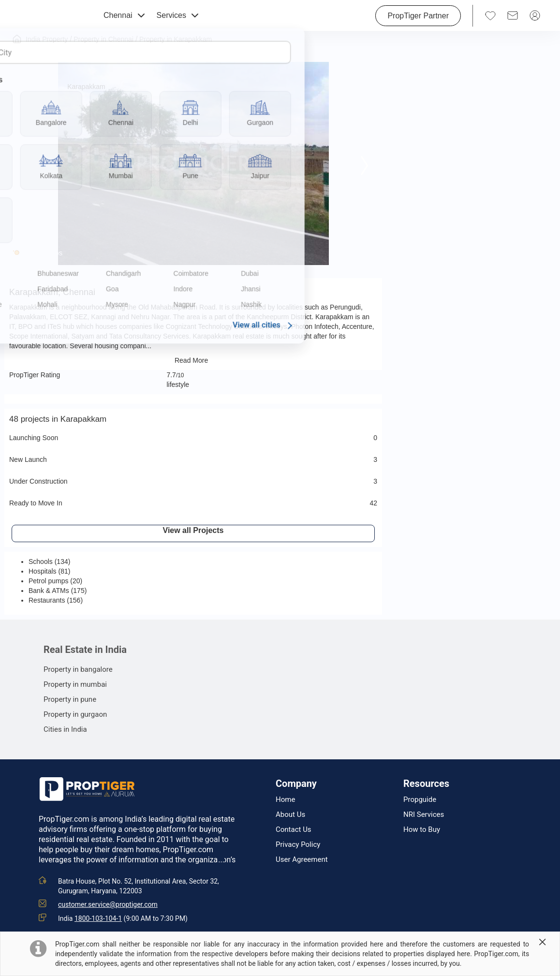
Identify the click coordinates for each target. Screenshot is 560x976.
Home (285, 800)
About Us (290, 815)
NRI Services (424, 815)
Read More (193, 360)
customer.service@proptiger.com (108, 904)
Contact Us (294, 830)
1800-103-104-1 (98, 918)
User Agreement (302, 860)
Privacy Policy (298, 845)
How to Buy (422, 830)
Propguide (420, 800)
